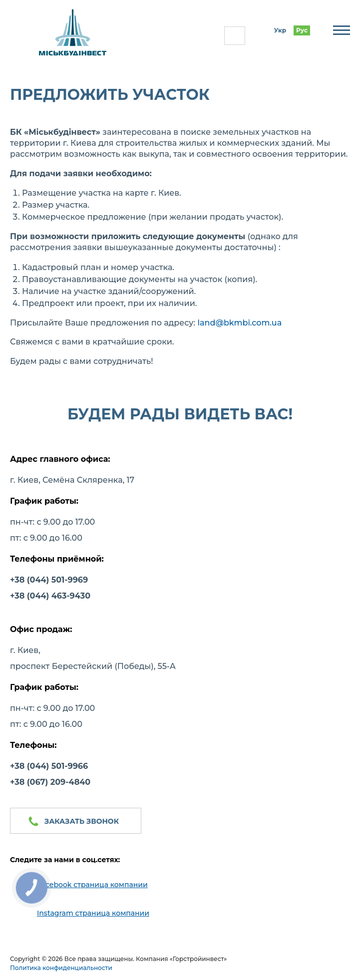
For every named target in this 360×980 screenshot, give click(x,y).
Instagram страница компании (93, 913)
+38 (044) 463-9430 (50, 596)
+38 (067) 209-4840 (50, 782)
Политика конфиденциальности (61, 968)
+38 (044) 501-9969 (49, 580)
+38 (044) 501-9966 (49, 766)
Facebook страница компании (92, 885)
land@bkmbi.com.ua (240, 323)
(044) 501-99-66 (235, 36)
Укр (280, 30)
